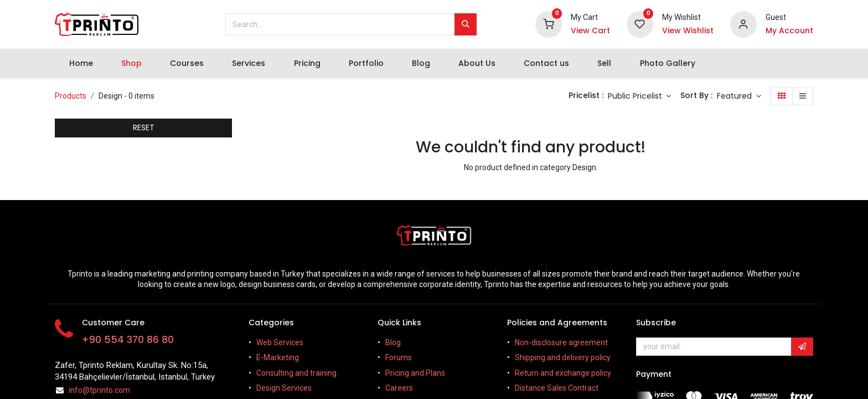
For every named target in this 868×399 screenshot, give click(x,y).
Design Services (284, 388)
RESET (144, 127)
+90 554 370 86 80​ (128, 340)
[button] (739, 96)
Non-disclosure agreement (561, 342)
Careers (399, 388)
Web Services (280, 342)
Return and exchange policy (563, 373)
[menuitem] (81, 64)
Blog (393, 342)
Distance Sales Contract (557, 388)
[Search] (466, 24)
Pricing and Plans (415, 373)
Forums (399, 357)
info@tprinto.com (99, 390)
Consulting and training (296, 373)
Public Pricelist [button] (636, 96)
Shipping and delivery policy (563, 357)
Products (71, 96)
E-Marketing (278, 357)
